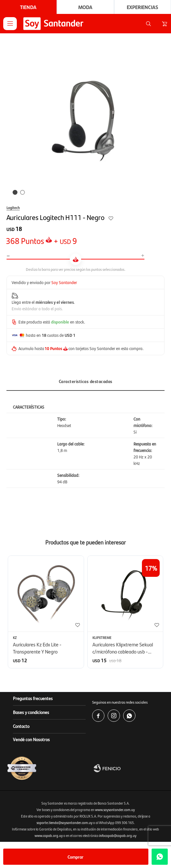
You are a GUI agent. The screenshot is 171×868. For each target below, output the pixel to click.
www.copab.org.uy (49, 835)
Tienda (28, 7)
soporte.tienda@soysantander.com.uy (64, 823)
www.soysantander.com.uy (115, 810)
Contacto (21, 726)
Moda (85, 7)
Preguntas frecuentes (33, 698)
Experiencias (142, 7)
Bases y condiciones (31, 712)
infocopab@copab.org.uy (118, 835)
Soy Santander (64, 282)
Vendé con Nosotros (31, 739)
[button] (148, 24)
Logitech (13, 207)
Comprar (75, 857)
